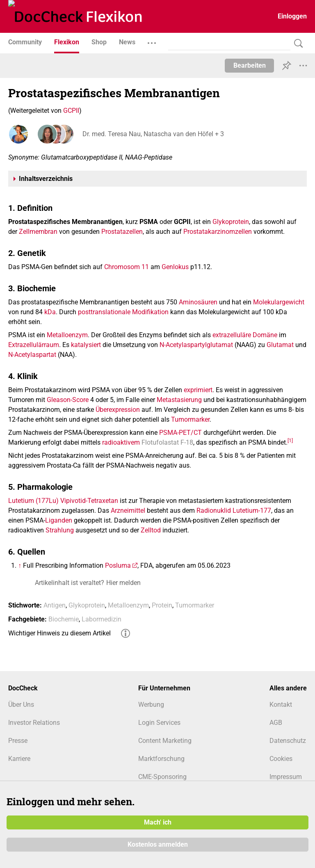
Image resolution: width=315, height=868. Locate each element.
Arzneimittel (128, 511)
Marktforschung (161, 759)
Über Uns (21, 705)
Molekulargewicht (279, 302)
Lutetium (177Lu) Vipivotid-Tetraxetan (63, 501)
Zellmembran (38, 232)
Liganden (59, 520)
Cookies (281, 759)
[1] (290, 440)
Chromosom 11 (127, 267)
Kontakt (281, 705)
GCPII (71, 111)
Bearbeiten (250, 65)
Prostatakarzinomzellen (218, 232)
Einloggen (292, 16)
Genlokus (175, 267)
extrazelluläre (232, 335)
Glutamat (280, 345)
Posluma (118, 565)
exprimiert (198, 390)
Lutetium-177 (252, 511)
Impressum (286, 777)
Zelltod (151, 530)
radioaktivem (121, 442)
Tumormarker (190, 419)
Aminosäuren (198, 302)
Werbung (151, 705)
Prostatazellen (122, 232)
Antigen (55, 605)
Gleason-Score (68, 400)
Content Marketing (165, 741)
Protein (162, 605)
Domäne (265, 335)
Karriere (19, 759)
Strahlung (60, 530)
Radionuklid (214, 511)
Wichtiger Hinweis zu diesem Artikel (59, 633)
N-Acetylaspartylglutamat (196, 345)
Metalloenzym (67, 335)
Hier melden (123, 583)
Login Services (159, 723)
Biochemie (64, 619)
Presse (18, 741)
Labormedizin (102, 619)
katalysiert (86, 345)
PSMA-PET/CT (180, 433)
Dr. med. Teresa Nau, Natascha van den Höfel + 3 (153, 134)
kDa (50, 312)
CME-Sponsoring (162, 777)
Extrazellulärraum (34, 345)
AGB (276, 723)
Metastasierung (179, 400)
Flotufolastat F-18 (167, 442)
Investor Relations (34, 723)
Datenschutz (288, 741)
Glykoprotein (231, 222)
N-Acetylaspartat (32, 355)
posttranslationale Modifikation (123, 312)
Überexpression (118, 410)
